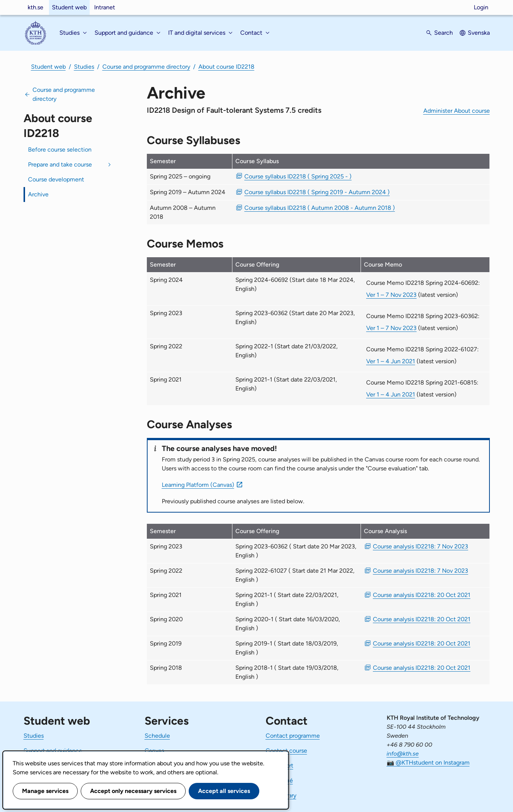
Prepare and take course (60, 164)
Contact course (286, 751)
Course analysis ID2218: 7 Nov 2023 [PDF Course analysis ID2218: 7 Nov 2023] (421, 546)
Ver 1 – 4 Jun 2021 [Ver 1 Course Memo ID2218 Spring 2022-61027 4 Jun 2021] (391, 361)
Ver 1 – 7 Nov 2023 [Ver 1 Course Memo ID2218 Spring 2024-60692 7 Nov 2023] (391, 295)
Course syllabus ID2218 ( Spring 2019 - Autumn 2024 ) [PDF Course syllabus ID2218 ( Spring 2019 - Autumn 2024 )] (317, 192)
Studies (84, 67)
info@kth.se (403, 754)
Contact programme (293, 736)
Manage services (45, 791)
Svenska (479, 33)
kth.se (35, 7)
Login (481, 7)
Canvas (154, 751)
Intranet (105, 7)
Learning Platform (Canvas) (198, 485)
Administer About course (457, 111)
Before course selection (60, 150)
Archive (38, 194)
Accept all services (224, 791)
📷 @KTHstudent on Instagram (428, 763)
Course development (56, 179)
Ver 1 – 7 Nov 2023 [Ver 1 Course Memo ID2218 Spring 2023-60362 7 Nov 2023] (391, 328)
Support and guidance (53, 751)
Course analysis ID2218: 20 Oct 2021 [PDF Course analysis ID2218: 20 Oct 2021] (422, 595)
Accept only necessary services (133, 791)
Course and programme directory (146, 67)
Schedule (157, 736)
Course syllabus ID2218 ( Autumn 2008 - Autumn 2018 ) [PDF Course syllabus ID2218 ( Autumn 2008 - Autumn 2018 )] (320, 208)
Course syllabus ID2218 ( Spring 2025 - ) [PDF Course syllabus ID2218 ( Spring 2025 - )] (298, 176)
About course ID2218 (226, 67)
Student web (69, 7)
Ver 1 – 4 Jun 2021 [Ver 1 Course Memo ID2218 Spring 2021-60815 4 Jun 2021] (391, 394)
